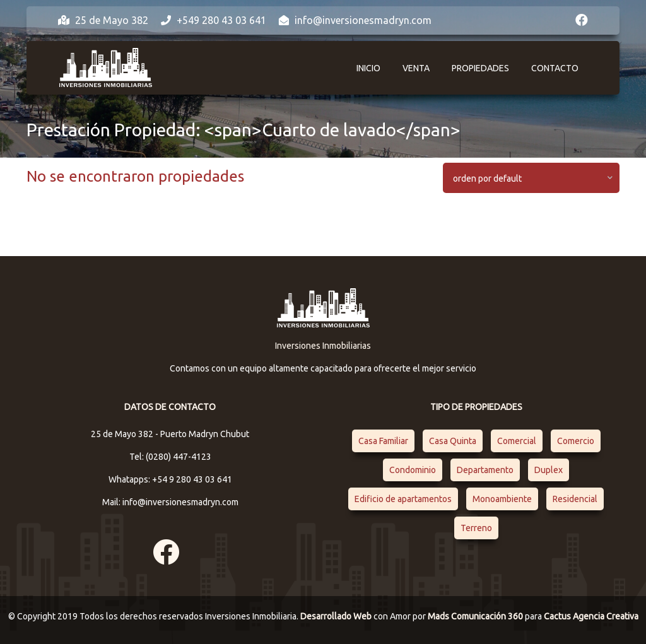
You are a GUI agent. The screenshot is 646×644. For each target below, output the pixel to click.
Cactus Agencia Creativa (591, 616)
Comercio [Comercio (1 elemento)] (576, 441)
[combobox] (531, 178)
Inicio (368, 68)
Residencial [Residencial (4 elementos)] (575, 499)
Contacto (555, 68)
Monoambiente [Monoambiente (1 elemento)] (502, 499)
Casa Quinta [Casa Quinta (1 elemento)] (453, 441)
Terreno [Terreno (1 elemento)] (476, 528)
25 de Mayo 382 (103, 20)
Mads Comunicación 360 (476, 616)
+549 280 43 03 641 (214, 20)
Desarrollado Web (337, 616)
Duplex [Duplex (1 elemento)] (549, 470)
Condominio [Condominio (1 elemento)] (413, 470)
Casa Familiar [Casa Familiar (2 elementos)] (383, 441)
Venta (416, 68)
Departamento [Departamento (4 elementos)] (485, 470)
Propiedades (480, 68)
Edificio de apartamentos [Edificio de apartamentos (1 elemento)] (403, 499)
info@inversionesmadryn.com (355, 20)
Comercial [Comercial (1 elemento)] (517, 441)
